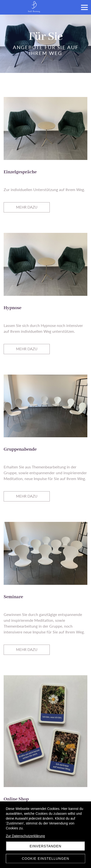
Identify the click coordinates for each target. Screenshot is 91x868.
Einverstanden (45, 846)
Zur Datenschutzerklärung (25, 836)
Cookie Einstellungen (45, 859)
